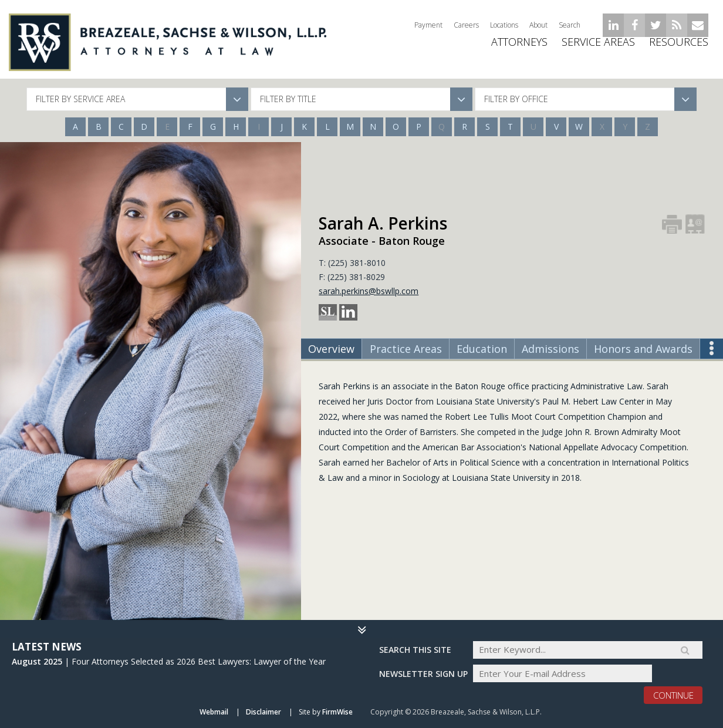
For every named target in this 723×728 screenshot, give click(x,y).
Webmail (214, 712)
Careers (466, 25)
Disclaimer (263, 712)
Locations (504, 25)
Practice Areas (406, 349)
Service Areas (598, 50)
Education (482, 349)
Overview (331, 349)
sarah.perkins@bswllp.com (369, 291)
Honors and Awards (643, 349)
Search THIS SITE (415, 649)
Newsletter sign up (423, 673)
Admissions (550, 349)
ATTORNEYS (519, 50)
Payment (428, 25)
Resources (679, 50)
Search (570, 25)
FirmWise (337, 712)
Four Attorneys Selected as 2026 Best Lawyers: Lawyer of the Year (199, 660)
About (538, 25)
